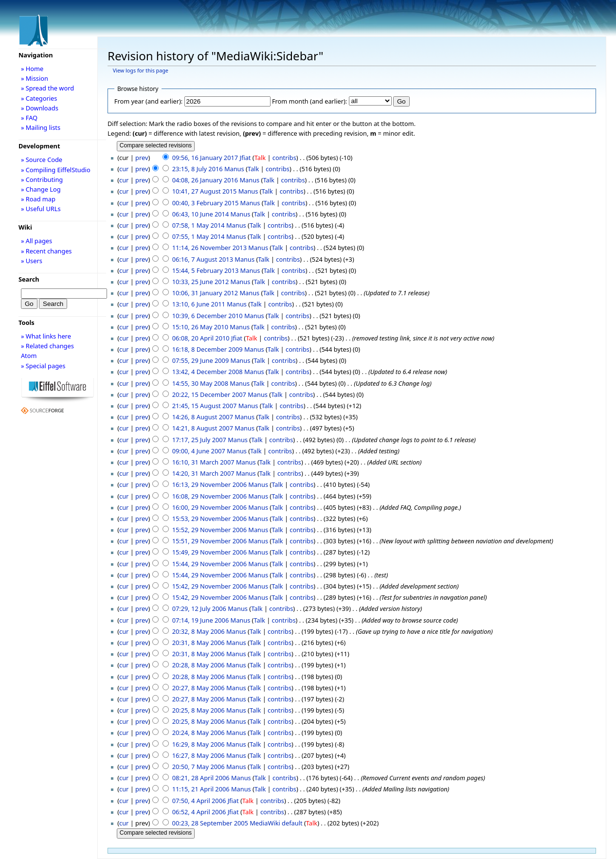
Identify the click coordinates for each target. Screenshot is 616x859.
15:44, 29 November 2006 (209, 564)
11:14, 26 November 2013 (209, 248)
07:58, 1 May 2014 (199, 225)
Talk (260, 158)
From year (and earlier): (148, 101)
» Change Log (41, 189)
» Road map (38, 199)
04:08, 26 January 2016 (205, 180)
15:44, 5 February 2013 (206, 270)
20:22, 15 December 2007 (209, 394)
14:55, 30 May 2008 (200, 383)
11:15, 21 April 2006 (201, 789)
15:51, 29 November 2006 (209, 541)
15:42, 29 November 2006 (209, 586)
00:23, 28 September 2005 (210, 823)
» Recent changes (46, 251)
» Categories (39, 98)
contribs (284, 158)
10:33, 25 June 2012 (201, 282)
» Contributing (42, 179)
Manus (234, 169)
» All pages (36, 241)
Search (29, 279)
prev (142, 158)
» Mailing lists (41, 127)
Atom (29, 356)
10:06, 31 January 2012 (205, 293)
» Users (32, 261)
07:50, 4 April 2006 (199, 801)
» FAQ (29, 118)
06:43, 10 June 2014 (201, 214)
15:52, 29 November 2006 (209, 530)
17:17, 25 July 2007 (199, 440)
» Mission (35, 78)
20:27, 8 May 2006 (199, 688)
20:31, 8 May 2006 (199, 643)
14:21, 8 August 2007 (203, 428)
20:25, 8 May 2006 (199, 710)
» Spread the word (47, 88)
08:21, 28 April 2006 (201, 778)
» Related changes (47, 346)
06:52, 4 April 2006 (199, 812)
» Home (32, 69)
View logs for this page (141, 71)
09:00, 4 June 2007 (199, 451)
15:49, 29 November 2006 (209, 552)
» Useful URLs (41, 209)
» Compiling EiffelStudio (56, 170)
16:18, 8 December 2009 (208, 349)
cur (124, 169)
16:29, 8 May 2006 (199, 744)
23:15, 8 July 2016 (198, 169)
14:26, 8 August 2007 (203, 417)
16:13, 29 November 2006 (209, 484)
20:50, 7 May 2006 (199, 767)
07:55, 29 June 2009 (201, 360)
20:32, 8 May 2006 (199, 631)
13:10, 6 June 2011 (199, 304)
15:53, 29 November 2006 (209, 519)
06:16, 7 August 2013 (203, 259)
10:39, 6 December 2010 (208, 316)
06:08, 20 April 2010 (201, 338)
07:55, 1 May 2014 (199, 236)
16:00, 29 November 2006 (209, 507)
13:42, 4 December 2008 (208, 372)
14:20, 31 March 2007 (203, 473)
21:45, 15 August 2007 (205, 406)
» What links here (46, 336)
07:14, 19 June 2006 (201, 620)
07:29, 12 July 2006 (199, 608)
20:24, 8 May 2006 (199, 733)
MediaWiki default (276, 823)
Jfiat (245, 158)
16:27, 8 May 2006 (199, 755)
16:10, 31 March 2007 (203, 462)
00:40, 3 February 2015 (206, 203)
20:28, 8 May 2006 (199, 665)
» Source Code (42, 160)
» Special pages (43, 366)
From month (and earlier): (309, 101)
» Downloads (40, 108)
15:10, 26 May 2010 (200, 327)
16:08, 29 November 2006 (209, 496)
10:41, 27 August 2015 (205, 191)
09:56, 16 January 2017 (205, 158)
